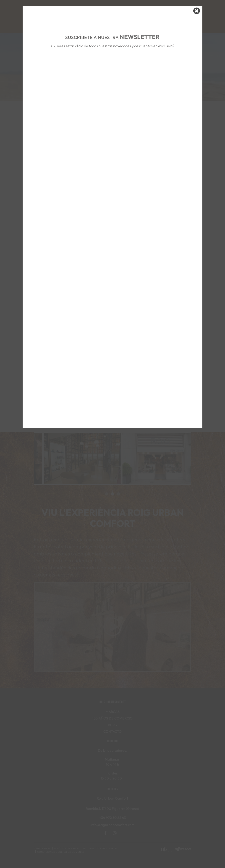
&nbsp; (113, 67)
